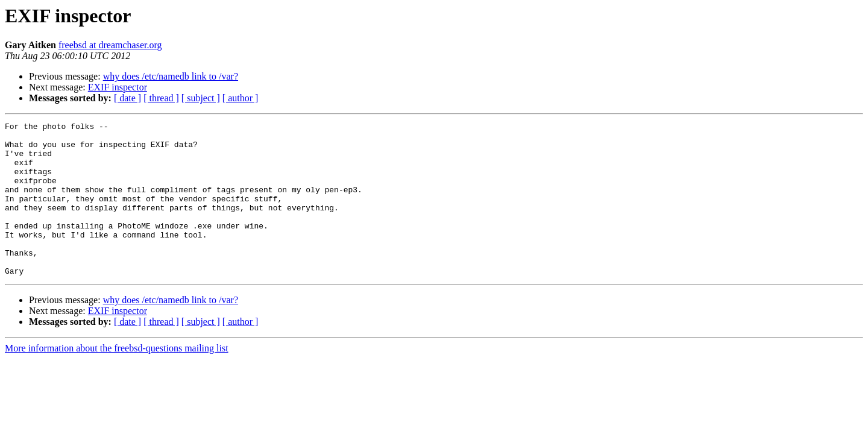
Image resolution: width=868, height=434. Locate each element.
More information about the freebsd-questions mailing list (117, 379)
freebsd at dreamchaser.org (110, 45)
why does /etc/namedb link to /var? (171, 76)
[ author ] (241, 98)
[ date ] (127, 98)
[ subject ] (201, 98)
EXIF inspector (118, 87)
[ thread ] (161, 98)
